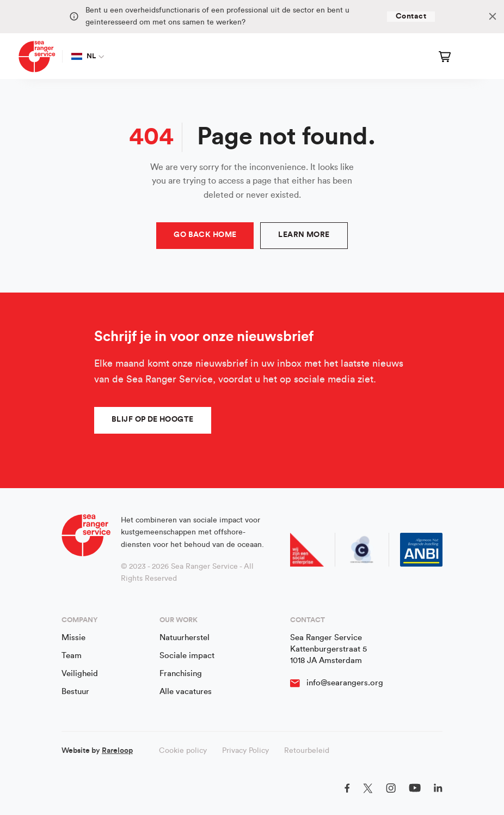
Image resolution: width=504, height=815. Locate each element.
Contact (411, 16)
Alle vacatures (186, 692)
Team (72, 656)
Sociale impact (187, 656)
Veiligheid (80, 674)
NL (84, 56)
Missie (73, 638)
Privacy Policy (245, 751)
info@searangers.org (345, 683)
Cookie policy (183, 751)
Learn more (304, 235)
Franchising (181, 674)
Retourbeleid (307, 751)
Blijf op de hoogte (153, 419)
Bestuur (75, 692)
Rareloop (117, 751)
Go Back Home (205, 235)
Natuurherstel (185, 638)
